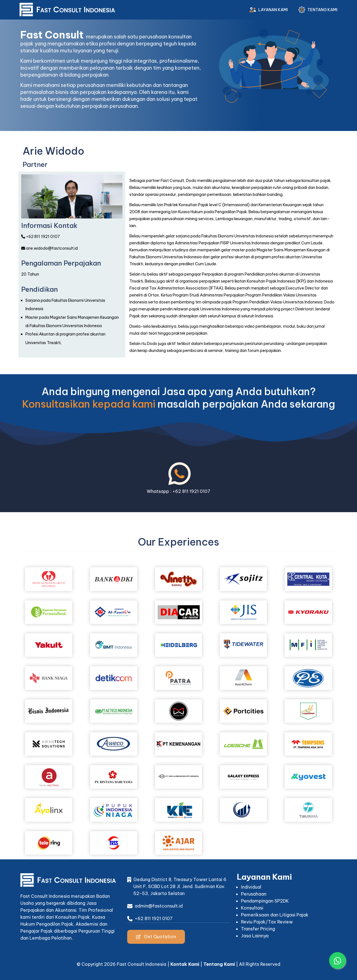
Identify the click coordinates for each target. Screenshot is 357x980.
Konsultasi (252, 908)
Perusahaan (254, 894)
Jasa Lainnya (255, 936)
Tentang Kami (317, 10)
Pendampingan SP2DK (265, 901)
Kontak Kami (185, 964)
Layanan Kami (267, 10)
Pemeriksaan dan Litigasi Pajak (275, 915)
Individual (251, 887)
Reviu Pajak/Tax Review (267, 922)
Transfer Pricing (258, 929)
